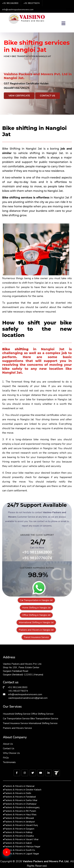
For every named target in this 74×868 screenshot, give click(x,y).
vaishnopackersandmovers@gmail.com (28, 698)
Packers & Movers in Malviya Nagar (22, 847)
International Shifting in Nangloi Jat (36, 622)
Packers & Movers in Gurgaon (19, 829)
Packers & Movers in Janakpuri (19, 822)
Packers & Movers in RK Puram (19, 811)
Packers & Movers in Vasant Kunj (20, 825)
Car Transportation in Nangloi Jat (36, 600)
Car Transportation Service (16, 719)
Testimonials (9, 762)
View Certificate (19, 96)
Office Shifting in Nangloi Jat (36, 615)
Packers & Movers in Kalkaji (18, 832)
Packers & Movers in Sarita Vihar (20, 800)
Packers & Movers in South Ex (19, 850)
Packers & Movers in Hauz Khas (20, 815)
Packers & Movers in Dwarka (18, 836)
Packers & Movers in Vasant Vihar (21, 839)
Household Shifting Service (17, 714)
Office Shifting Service (42, 714)
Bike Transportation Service (44, 719)
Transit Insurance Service (36, 637)
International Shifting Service (43, 723)
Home (7, 56)
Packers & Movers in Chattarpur (20, 804)
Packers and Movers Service (17, 728)
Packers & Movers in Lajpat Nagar (21, 854)
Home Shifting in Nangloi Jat (36, 608)
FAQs (6, 758)
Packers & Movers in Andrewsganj (21, 807)
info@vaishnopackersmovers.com (18, 10)
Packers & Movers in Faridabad (19, 797)
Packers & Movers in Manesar (19, 786)
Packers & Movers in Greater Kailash (22, 790)
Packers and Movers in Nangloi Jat (36, 630)
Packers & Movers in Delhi (17, 793)
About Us (8, 744)
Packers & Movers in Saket (17, 843)
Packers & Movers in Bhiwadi (18, 818)
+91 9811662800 (10, 3)
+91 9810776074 (32, 3)
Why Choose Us (11, 753)
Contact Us (48, 96)
